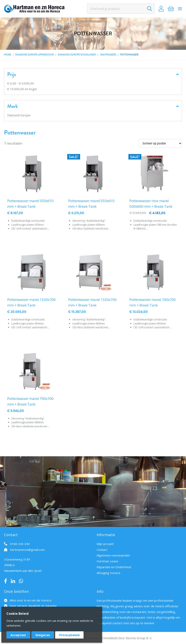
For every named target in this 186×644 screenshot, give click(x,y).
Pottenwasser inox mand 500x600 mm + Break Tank (151, 204)
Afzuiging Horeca (108, 573)
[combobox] (121, 9)
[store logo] (34, 9)
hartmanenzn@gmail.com (27, 550)
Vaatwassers (108, 55)
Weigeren (43, 635)
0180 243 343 (20, 544)
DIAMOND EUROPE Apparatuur (35, 55)
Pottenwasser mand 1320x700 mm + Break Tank (31, 302)
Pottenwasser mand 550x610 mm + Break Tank (30, 204)
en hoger (22, 89)
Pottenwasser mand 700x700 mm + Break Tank (153, 302)
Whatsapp (21, 581)
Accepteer (18, 635)
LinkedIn (13, 581)
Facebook (6, 581)
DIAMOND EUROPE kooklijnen (77, 55)
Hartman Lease (107, 561)
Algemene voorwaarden (113, 555)
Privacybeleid (69, 635)
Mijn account (105, 544)
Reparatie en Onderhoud (114, 567)
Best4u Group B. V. (139, 638)
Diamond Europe (19, 115)
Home (8, 55)
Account (161, 9)
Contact (102, 550)
